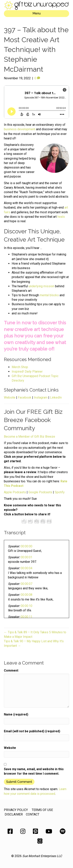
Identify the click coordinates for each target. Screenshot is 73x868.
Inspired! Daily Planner (27, 372)
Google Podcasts (40, 492)
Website (10, 397)
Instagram (41, 397)
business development (20, 129)
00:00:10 (26, 606)
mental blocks (49, 295)
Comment (11, 670)
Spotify (60, 492)
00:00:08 (26, 595)
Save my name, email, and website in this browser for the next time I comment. (34, 771)
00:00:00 (26, 546)
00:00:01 (26, 557)
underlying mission (41, 286)
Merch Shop (20, 367)
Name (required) (16, 714)
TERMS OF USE (42, 810)
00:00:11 (26, 617)
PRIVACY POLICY (16, 810)
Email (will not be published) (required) (32, 731)
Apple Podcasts (15, 492)
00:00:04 (26, 568)
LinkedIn (56, 397)
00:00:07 (26, 584)
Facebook (25, 397)
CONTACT (33, 814)
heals (61, 217)
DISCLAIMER (14, 814)
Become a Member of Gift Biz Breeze (29, 437)
